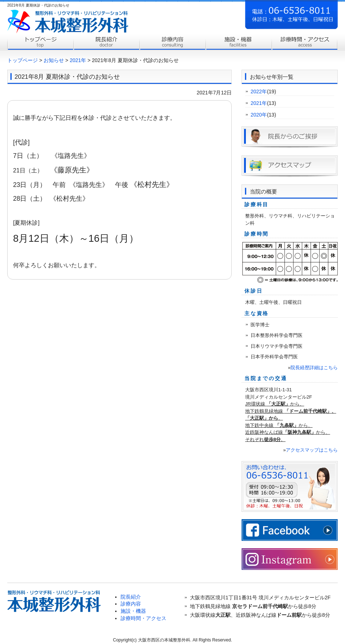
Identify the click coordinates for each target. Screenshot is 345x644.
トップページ (40, 43)
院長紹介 (106, 43)
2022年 (259, 91)
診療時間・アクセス (305, 43)
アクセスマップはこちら (312, 450)
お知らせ (54, 60)
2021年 (78, 60)
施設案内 (239, 43)
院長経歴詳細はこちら (314, 368)
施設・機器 (133, 611)
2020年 (259, 115)
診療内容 (172, 43)
